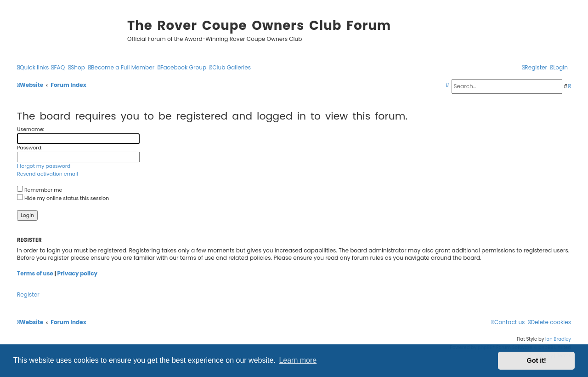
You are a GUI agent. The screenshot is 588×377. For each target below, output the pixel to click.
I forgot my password (44, 166)
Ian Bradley (558, 339)
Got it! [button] (537, 360)
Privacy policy (78, 274)
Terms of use (35, 274)
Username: (31, 129)
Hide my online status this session (63, 198)
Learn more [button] (298, 360)
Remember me (40, 190)
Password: (30, 148)
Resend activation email (48, 174)
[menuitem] (58, 68)
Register (28, 295)
